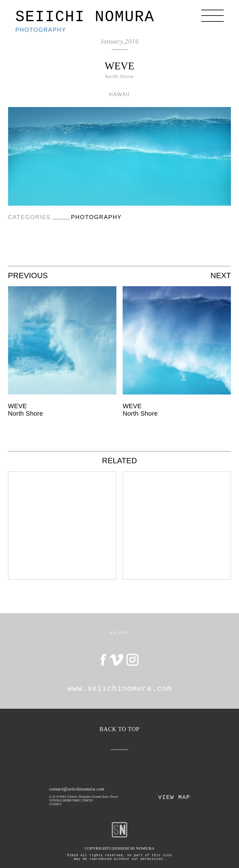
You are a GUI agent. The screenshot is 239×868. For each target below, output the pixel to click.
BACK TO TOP (120, 729)
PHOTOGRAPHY (41, 30)
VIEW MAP (174, 798)
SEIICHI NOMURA (85, 17)
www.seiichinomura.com (119, 689)
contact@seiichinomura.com (77, 789)
